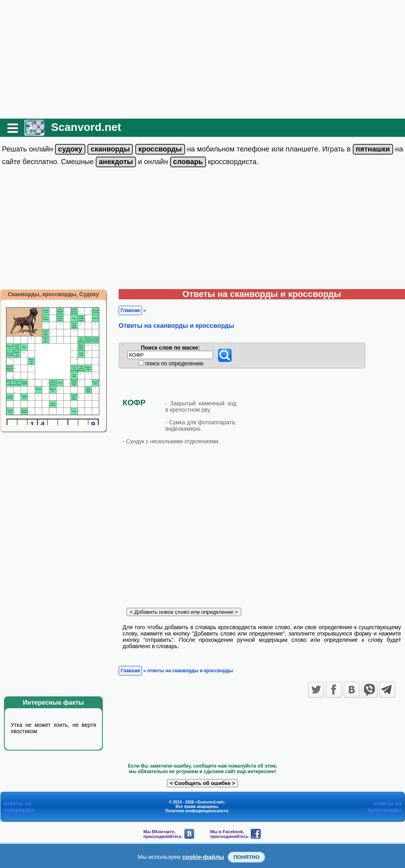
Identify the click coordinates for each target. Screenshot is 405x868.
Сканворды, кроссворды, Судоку (53, 294)
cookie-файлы (203, 857)
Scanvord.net (86, 127)
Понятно (246, 857)
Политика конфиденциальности (197, 811)
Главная (130, 310)
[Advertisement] (202, 59)
